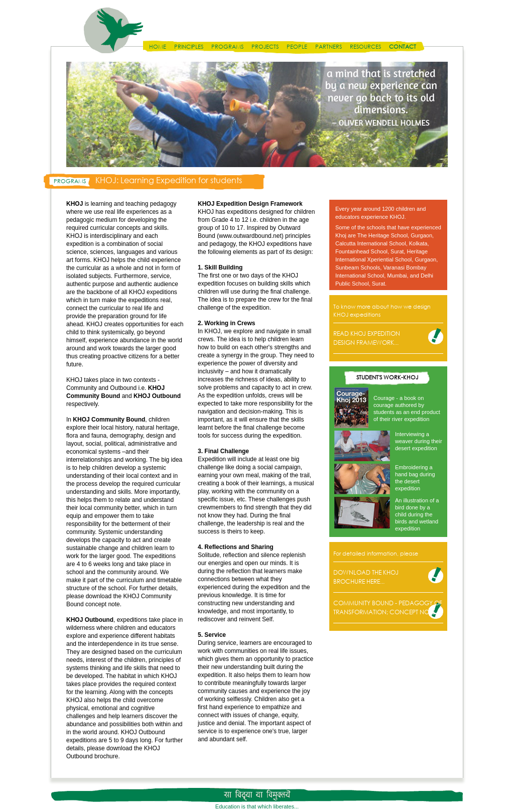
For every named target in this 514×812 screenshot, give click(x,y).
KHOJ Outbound (157, 396)
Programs (227, 46)
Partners (329, 46)
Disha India (113, 30)
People (297, 46)
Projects (265, 46)
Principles (189, 46)
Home (158, 46)
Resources (365, 46)
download (119, 748)
